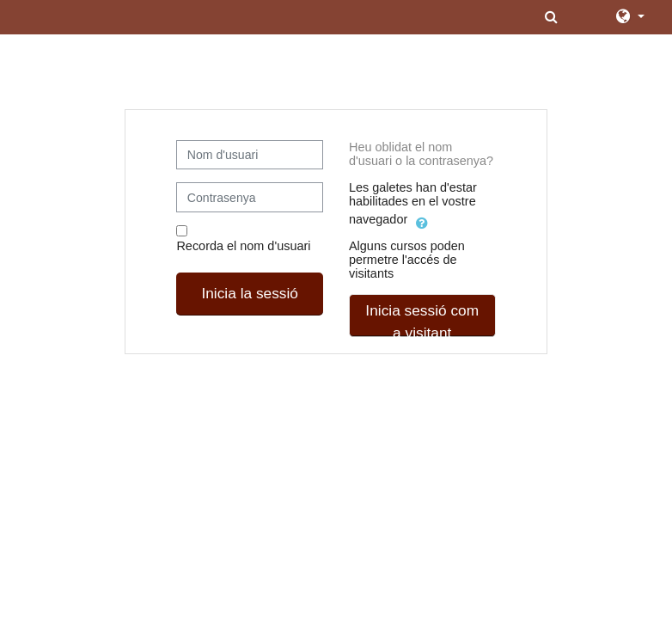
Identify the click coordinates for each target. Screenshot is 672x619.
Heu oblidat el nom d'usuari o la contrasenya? (421, 154)
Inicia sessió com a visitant (422, 319)
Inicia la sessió (250, 293)
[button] (553, 17)
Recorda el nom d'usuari (243, 246)
